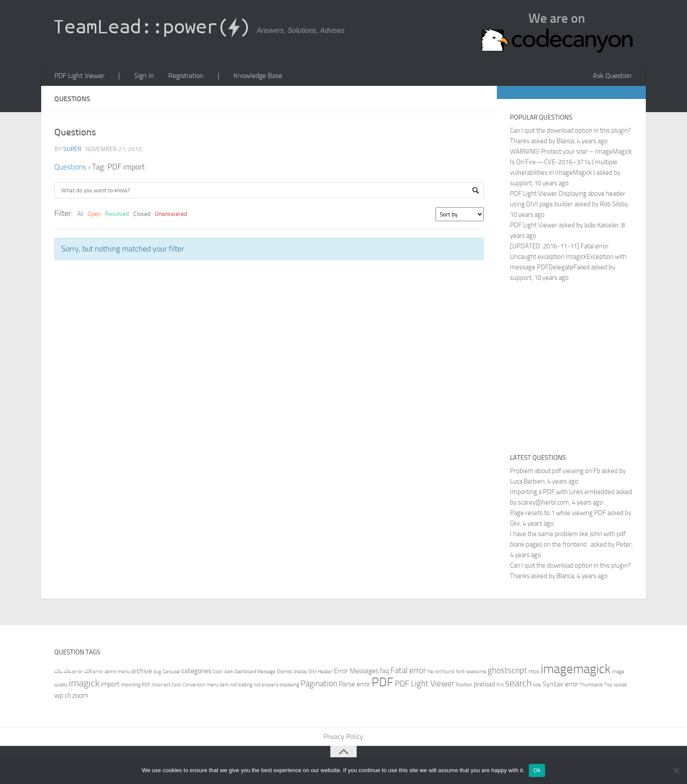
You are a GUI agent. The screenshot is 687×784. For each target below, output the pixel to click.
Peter (624, 546)
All (80, 215)
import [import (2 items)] (110, 685)
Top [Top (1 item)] (608, 686)
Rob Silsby (614, 205)
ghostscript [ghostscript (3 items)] (507, 672)
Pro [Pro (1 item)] (500, 686)
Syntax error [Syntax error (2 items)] (560, 685)
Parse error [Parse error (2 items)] (354, 685)
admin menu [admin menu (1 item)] (117, 673)
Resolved (117, 215)
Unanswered (171, 215)
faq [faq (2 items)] (384, 672)
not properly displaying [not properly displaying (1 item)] (276, 686)
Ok (537, 770)
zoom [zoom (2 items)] (80, 697)
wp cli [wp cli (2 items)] (63, 697)
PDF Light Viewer (79, 76)
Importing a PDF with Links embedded (562, 493)
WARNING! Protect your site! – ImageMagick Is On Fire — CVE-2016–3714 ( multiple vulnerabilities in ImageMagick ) (571, 163)
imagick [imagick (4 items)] (84, 684)
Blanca (565, 142)
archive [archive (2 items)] (142, 672)
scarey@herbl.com (544, 504)
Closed (142, 215)
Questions (71, 168)
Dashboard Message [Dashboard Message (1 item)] (255, 673)
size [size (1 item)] (537, 686)
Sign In (140, 76)
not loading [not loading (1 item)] (241, 686)
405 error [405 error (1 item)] (94, 673)
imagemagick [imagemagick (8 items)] (576, 670)
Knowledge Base (249, 76)
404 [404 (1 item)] (58, 673)
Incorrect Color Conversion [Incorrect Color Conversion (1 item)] (179, 686)
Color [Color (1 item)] (218, 673)
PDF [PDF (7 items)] (382, 683)
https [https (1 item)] (534, 673)
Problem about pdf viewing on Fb (555, 472)
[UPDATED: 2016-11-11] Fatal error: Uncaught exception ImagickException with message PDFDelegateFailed (568, 258)
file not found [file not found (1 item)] (441, 673)
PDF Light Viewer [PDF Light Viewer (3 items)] (425, 685)
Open (94, 215)
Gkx (515, 525)
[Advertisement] (584, 367)
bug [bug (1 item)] (157, 673)
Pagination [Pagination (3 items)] (319, 685)
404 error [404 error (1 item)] (73, 673)
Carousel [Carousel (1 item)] (171, 673)
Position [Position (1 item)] (464, 686)
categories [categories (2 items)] (196, 672)
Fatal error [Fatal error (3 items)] (408, 672)
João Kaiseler (601, 226)
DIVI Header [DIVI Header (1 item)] (320, 673)
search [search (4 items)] (519, 684)
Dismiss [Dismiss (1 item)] (285, 673)
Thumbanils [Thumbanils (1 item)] (591, 686)
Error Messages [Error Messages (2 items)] (356, 672)
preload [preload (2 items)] (484, 685)
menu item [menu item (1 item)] (218, 686)
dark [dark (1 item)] (229, 673)
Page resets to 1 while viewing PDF (558, 514)
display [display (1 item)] (300, 673)
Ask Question (614, 76)
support (521, 184)
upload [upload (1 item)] (620, 686)
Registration (180, 76)
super (72, 150)
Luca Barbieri (527, 483)
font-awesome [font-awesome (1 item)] (471, 673)
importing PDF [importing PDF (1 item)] (136, 686)
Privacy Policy (344, 738)
